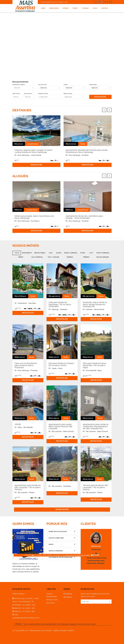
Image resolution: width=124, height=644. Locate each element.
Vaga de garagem (103, 257)
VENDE (18, 424)
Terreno (86, 257)
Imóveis (66, 8)
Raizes (51, 544)
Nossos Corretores (56, 538)
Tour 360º (85, 8)
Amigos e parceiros (56, 551)
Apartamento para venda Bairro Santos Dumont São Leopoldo (60, 426)
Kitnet (83, 253)
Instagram (68, 597)
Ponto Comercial (103, 253)
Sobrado (70, 257)
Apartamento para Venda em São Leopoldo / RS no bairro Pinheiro (28, 487)
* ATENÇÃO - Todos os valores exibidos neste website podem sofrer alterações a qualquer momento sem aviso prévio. (55, 624)
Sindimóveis (51, 603)
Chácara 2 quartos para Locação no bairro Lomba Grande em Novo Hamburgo (33, 151)
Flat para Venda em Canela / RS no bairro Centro (62, 364)
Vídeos (75, 8)
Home (43, 8)
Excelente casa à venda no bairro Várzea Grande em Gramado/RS (95, 304)
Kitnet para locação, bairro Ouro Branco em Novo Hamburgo (34, 217)
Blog (95, 8)
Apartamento (27, 253)
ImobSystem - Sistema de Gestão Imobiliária (59, 631)
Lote (91, 253)
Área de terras (40, 253)
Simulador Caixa (52, 600)
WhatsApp (68, 594)
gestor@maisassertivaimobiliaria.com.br (26, 618)
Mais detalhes (36, 165)
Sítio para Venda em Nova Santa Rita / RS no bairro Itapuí (94, 365)
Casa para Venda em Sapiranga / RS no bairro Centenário (60, 304)
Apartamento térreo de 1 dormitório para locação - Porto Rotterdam (84, 217)
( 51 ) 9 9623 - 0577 (29, 605)
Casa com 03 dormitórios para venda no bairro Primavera (26, 365)
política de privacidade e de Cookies (77, 555)
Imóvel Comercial (71, 253)
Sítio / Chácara (53, 257)
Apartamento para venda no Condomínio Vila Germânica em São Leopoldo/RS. (96, 426)
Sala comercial (37, 257)
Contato (105, 8)
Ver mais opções (62, 509)
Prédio (21, 257)
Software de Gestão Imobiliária (61, 557)
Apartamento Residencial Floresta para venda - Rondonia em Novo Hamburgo (87, 151)
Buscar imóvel (100, 97)
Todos (17, 253)
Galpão (59, 253)
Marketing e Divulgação (58, 532)
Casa (51, 253)
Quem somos (54, 8)
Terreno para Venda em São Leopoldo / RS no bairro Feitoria (95, 487)
